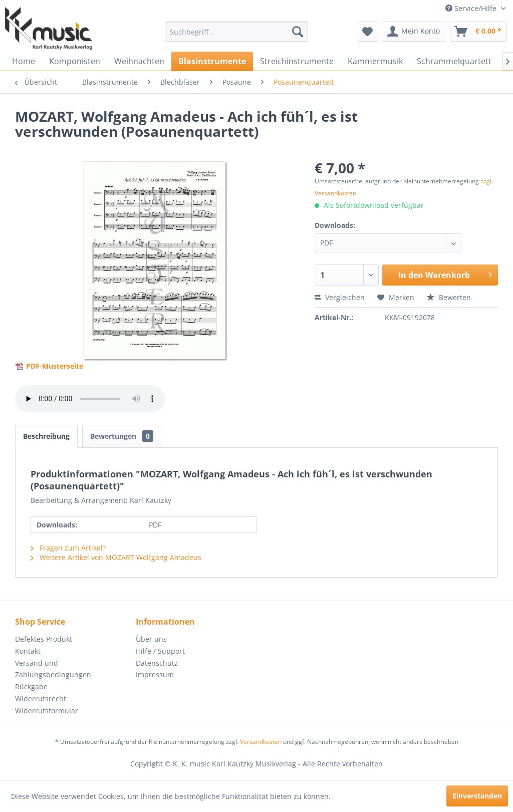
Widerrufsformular (47, 711)
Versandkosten (261, 742)
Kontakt (28, 651)
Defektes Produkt (44, 639)
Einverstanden (477, 796)
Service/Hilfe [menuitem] (472, 8)
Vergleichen (340, 297)
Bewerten (449, 297)
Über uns (151, 639)
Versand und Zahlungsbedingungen (53, 669)
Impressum (155, 674)
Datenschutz (157, 663)
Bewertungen (122, 436)
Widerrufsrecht (41, 699)
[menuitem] (237, 32)
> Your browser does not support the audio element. (90, 399)
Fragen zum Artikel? (68, 548)
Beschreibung (46, 436)
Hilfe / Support (160, 651)
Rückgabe (31, 687)
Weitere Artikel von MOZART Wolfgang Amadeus (116, 557)
